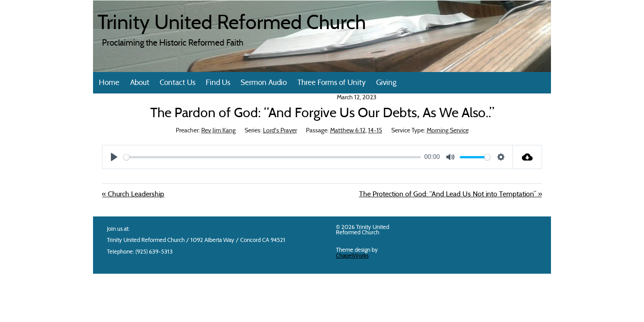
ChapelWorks (352, 256)
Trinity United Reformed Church (232, 24)
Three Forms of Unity (332, 83)
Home (109, 83)
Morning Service (448, 131)
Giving (386, 83)
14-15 (375, 131)
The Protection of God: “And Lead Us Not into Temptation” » (451, 195)
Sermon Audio (264, 83)
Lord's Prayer (280, 131)
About (140, 83)
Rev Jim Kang (218, 131)
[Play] (114, 157)
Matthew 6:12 (348, 131)
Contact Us (178, 83)
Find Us (218, 83)
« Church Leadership (133, 195)
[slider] (272, 157)
